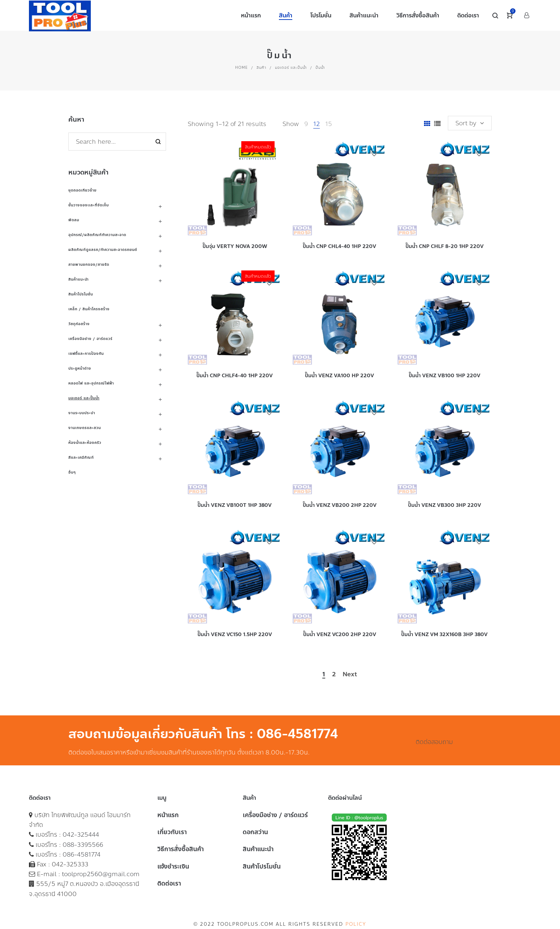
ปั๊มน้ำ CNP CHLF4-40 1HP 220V (235, 376)
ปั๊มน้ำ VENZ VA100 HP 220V (340, 376)
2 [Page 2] (334, 674)
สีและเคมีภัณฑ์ (81, 457)
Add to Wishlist (269, 154)
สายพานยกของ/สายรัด (89, 264)
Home (241, 68)
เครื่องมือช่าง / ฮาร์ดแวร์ (90, 339)
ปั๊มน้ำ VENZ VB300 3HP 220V (445, 505)
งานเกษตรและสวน (85, 428)
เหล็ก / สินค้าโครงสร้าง (89, 309)
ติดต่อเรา (169, 883)
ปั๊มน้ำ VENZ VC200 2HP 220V (340, 634)
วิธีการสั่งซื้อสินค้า (181, 849)
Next (350, 674)
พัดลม (74, 220)
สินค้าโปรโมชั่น (81, 294)
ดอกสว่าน (255, 832)
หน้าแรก (168, 815)
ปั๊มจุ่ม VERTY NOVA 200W (235, 246)
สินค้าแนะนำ (79, 279)
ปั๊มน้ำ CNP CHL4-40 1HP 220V (340, 246)
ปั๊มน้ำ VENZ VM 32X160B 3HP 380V (444, 634)
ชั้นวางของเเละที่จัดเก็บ (89, 205)
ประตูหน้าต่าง (80, 368)
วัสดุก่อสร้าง (79, 324)
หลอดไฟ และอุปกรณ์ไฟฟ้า (91, 383)
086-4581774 (82, 854)
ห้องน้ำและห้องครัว (85, 443)
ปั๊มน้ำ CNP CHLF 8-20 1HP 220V (445, 246)
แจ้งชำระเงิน (173, 866)
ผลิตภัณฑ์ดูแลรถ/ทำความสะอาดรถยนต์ (103, 250)
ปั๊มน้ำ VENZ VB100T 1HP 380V (235, 505)
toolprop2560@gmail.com (101, 874)
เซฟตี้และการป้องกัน (86, 354)
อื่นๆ (72, 472)
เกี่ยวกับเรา (172, 832)
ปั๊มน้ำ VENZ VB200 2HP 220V (340, 505)
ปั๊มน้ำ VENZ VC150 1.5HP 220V (235, 634)
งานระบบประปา (82, 413)
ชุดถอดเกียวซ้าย (82, 190)
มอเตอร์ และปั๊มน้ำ (291, 68)
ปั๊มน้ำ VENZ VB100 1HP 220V (445, 376)
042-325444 (81, 835)
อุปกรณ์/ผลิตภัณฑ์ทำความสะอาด (97, 235)
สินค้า (261, 68)
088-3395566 (83, 845)
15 (329, 124)
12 (317, 124)
